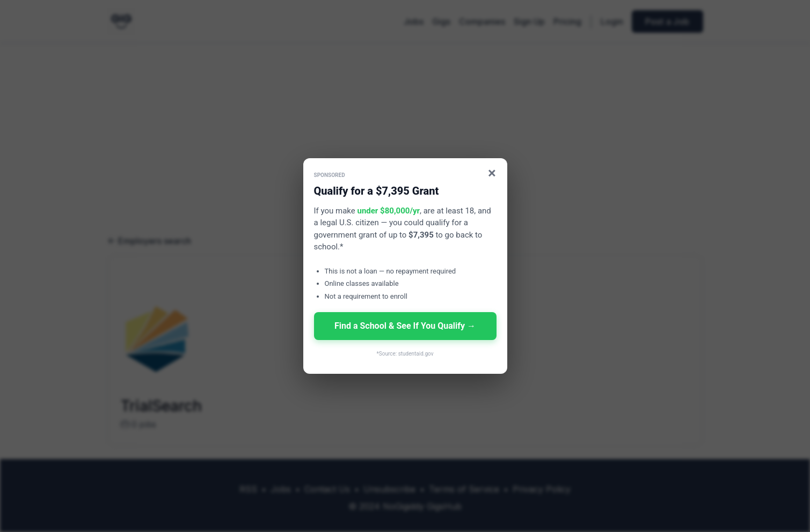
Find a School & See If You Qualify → (405, 326)
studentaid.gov (416, 354)
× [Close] (492, 173)
